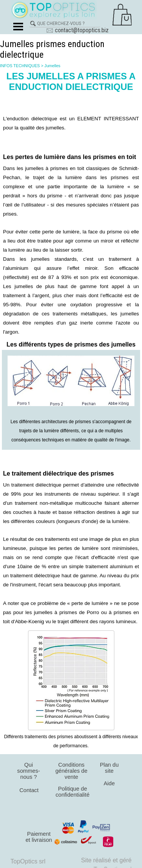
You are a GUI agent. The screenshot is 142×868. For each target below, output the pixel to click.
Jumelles (52, 66)
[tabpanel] (71, 123)
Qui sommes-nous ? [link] (28, 771)
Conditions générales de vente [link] (71, 771)
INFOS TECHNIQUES (20, 66)
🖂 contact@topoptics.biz (77, 30)
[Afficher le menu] (18, 26)
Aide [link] (109, 783)
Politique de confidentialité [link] (73, 792)
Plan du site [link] (109, 768)
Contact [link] (29, 790)
